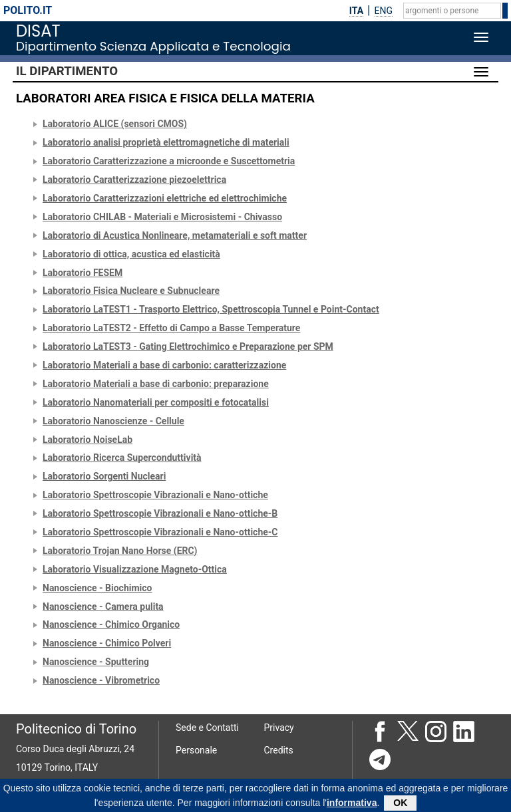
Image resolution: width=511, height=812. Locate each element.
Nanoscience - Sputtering (96, 662)
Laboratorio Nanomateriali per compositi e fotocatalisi (156, 402)
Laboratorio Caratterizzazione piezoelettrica (134, 180)
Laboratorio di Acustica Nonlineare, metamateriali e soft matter (175, 235)
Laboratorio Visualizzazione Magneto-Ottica (135, 569)
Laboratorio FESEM (83, 273)
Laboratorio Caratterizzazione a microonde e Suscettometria (169, 161)
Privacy (279, 728)
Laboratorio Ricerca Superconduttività (122, 458)
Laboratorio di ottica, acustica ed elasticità (131, 254)
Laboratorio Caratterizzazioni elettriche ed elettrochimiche (165, 198)
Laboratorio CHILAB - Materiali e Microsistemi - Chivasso (162, 217)
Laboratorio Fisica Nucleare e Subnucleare (131, 291)
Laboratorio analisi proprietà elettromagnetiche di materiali (166, 142)
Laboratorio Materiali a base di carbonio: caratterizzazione (164, 365)
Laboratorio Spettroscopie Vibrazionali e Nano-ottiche (155, 495)
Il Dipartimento (67, 71)
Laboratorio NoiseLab (87, 440)
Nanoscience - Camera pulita (103, 607)
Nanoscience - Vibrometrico (101, 680)
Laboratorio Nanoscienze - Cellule (113, 421)
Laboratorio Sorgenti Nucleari (104, 476)
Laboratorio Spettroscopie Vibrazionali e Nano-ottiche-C (160, 532)
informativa (352, 805)
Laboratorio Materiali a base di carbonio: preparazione (156, 384)
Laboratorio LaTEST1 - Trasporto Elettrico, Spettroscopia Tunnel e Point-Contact (211, 309)
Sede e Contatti (207, 728)
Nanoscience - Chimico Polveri (107, 643)
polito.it (28, 10)
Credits (279, 750)
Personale (196, 750)
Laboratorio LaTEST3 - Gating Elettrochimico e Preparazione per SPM (188, 346)
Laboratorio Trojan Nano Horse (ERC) (120, 551)
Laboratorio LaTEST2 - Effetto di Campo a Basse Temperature (171, 328)
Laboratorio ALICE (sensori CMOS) (115, 124)
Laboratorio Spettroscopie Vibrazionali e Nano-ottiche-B (160, 513)
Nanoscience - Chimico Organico (111, 624)
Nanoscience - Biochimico (97, 588)
